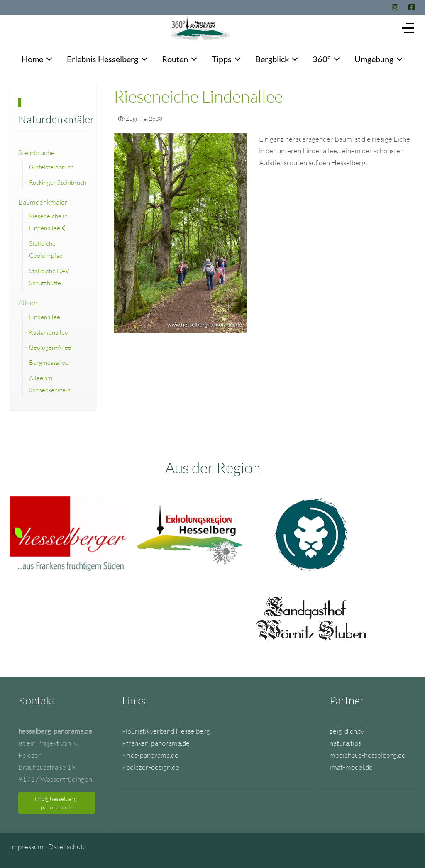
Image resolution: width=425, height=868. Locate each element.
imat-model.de (351, 767)
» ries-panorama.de (150, 755)
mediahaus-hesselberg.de (368, 755)
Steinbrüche (37, 153)
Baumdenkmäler (43, 202)
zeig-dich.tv (347, 731)
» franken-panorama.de (156, 743)
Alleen (28, 302)
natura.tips (345, 743)
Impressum (27, 847)
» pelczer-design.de (151, 767)
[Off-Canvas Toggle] (408, 28)
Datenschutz (67, 847)
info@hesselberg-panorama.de (57, 803)
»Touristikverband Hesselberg (166, 731)
